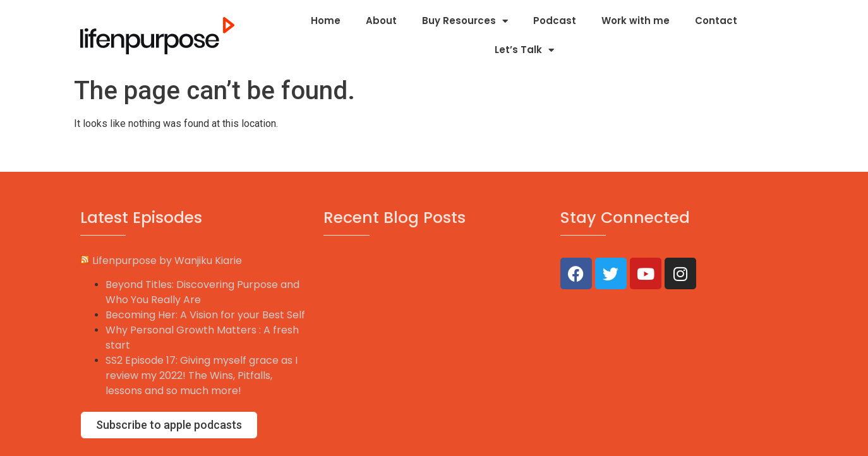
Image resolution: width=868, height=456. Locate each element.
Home (326, 21)
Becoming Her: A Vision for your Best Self (205, 315)
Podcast (555, 21)
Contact (716, 21)
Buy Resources (465, 21)
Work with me (636, 21)
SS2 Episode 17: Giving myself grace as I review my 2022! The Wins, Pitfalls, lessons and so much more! (202, 375)
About (381, 21)
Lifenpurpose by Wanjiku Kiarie (167, 261)
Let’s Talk (524, 50)
